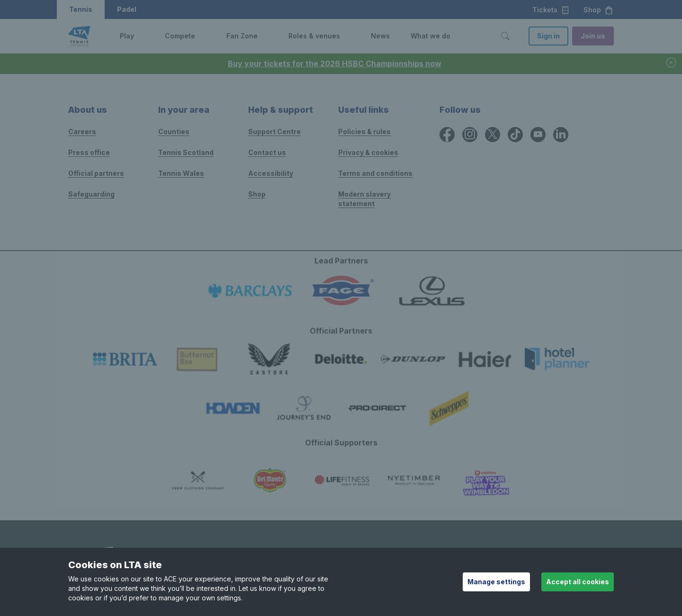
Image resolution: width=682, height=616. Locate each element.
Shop (257, 194)
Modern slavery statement (364, 199)
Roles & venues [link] (314, 36)
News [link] (380, 36)
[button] (141, 36)
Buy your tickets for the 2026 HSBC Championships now (335, 63)
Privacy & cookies (368, 152)
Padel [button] (127, 9)
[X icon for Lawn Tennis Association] (493, 135)
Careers (82, 131)
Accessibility (271, 173)
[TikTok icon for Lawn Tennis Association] (515, 135)
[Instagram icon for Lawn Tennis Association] (470, 135)
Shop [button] (598, 10)
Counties (174, 131)
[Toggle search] (505, 36)
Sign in (548, 36)
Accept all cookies (578, 582)
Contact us (267, 152)
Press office (89, 152)
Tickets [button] (551, 10)
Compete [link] (180, 36)
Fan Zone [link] (242, 36)
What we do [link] (431, 36)
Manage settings (496, 582)
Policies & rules (364, 131)
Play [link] (127, 36)
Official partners (96, 173)
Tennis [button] (81, 9)
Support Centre (274, 131)
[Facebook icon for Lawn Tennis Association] (447, 135)
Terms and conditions (375, 173)
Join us (593, 36)
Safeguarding (91, 194)
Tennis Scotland (186, 152)
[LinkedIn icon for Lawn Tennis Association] (561, 135)
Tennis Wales (181, 173)
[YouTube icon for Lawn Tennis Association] (538, 135)
